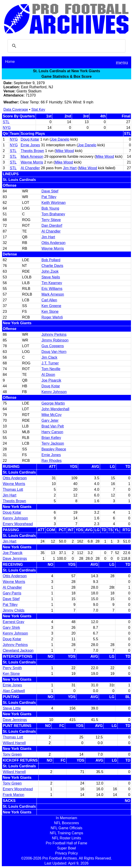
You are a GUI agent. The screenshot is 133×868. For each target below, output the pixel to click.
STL (6, 122)
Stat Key (38, 110)
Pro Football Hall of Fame (66, 843)
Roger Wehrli (52, 317)
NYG (7, 128)
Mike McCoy (52, 415)
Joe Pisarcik (51, 380)
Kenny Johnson (54, 392)
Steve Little (12, 708)
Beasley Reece (54, 449)
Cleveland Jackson (18, 650)
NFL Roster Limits (66, 838)
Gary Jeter (50, 420)
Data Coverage (16, 110)
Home (10, 62)
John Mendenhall (56, 409)
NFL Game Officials (67, 828)
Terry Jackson (53, 443)
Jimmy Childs (14, 610)
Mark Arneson (32, 157)
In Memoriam (66, 818)
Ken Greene (51, 306)
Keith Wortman (54, 203)
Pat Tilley (49, 197)
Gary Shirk (11, 628)
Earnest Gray (13, 622)
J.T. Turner (50, 363)
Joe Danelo (60, 139)
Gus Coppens (53, 346)
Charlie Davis (52, 266)
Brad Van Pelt (53, 426)
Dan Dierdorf (52, 226)
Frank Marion (13, 795)
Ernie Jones (31, 145)
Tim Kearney (52, 283)
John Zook (50, 271)
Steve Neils (51, 277)
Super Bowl (66, 848)
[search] (66, 46)
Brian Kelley (51, 438)
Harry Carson (52, 432)
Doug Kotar (30, 139)
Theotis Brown (32, 151)
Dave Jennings (15, 559)
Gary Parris (12, 593)
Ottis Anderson (54, 243)
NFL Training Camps (66, 833)
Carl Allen (49, 300)
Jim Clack (49, 357)
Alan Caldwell (14, 691)
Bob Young (50, 208)
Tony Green (12, 754)
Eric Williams (52, 289)
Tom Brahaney (53, 214)
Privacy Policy (66, 853)
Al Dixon (48, 375)
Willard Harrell (14, 743)
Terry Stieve (51, 220)
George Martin (53, 403)
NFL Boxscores (67, 823)
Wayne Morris (32, 162)
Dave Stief (50, 191)
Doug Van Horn (54, 352)
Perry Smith (12, 668)
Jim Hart (70, 168)
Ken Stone (50, 312)
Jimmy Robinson (55, 340)
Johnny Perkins (54, 334)
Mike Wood (65, 151)
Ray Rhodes (52, 461)
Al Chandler (30, 168)
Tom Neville (51, 369)
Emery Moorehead (18, 524)
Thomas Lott (13, 489)
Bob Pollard (51, 260)
